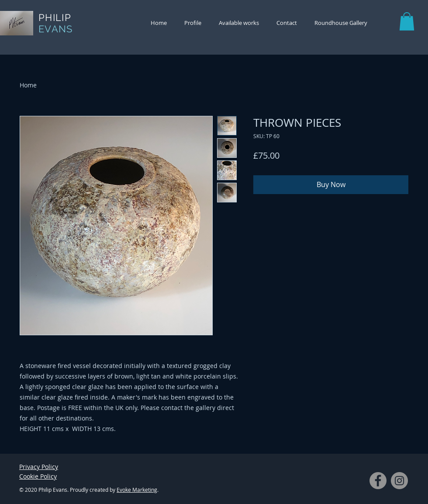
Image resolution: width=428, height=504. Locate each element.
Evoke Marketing (137, 490)
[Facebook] (378, 481)
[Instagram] (399, 481)
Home (28, 85)
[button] (407, 21)
